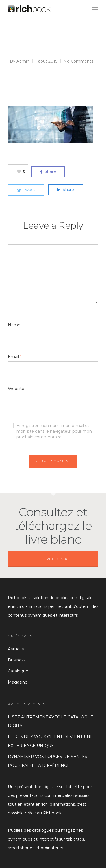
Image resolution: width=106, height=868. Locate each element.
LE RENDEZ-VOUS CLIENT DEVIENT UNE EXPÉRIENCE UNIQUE (50, 741)
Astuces (16, 649)
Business (17, 660)
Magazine (18, 682)
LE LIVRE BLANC (53, 559)
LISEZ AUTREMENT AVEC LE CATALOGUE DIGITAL (51, 721)
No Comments (78, 61)
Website (16, 389)
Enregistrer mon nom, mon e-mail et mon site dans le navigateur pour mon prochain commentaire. (50, 426)
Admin (23, 61)
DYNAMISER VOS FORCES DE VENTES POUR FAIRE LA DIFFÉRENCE (48, 761)
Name (15, 325)
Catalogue (18, 671)
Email (15, 357)
